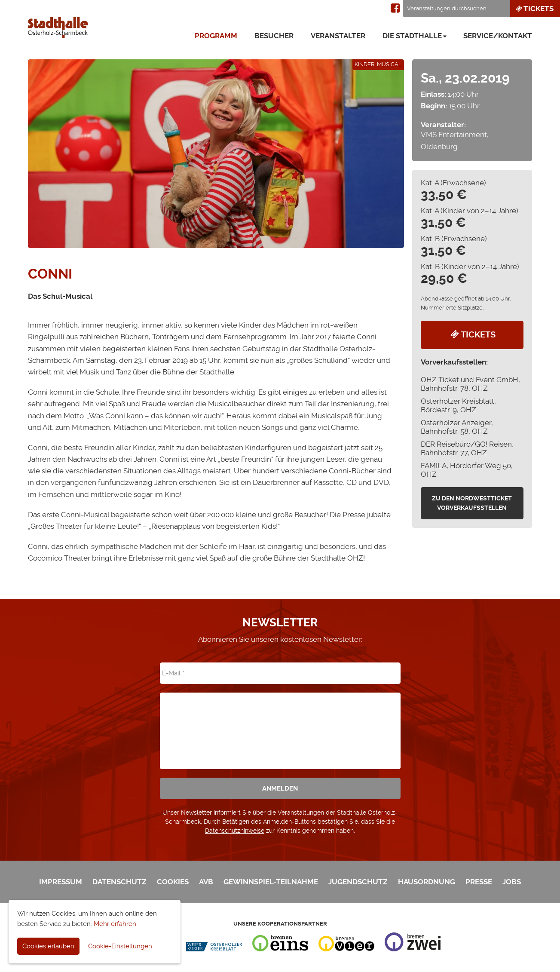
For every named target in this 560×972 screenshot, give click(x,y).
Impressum (61, 882)
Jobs (512, 882)
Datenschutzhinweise (235, 831)
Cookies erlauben (48, 946)
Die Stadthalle (412, 36)
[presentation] (280, 725)
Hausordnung (427, 882)
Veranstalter (338, 36)
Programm (216, 36)
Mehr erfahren (115, 924)
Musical (389, 64)
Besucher (274, 36)
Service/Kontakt (498, 36)
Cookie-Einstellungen (120, 946)
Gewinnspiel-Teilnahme (271, 882)
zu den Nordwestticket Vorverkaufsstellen (472, 503)
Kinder (364, 64)
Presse (479, 882)
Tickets (534, 9)
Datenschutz (119, 882)
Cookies (173, 882)
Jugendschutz (358, 882)
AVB (206, 882)
